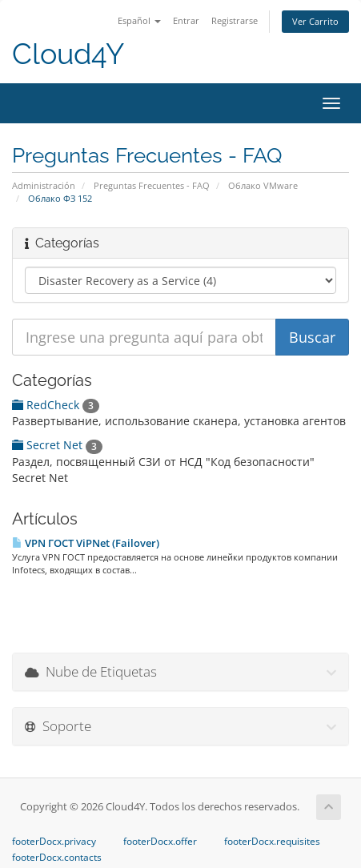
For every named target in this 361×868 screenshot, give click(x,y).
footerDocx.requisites (272, 842)
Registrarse (235, 20)
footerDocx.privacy (54, 842)
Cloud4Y (68, 54)
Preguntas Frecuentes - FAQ (152, 185)
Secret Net (57, 445)
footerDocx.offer (160, 842)
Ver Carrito (315, 21)
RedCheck (56, 405)
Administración (44, 185)
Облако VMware (263, 185)
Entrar (186, 20)
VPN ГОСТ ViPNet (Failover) (86, 543)
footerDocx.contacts (57, 858)
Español (139, 20)
